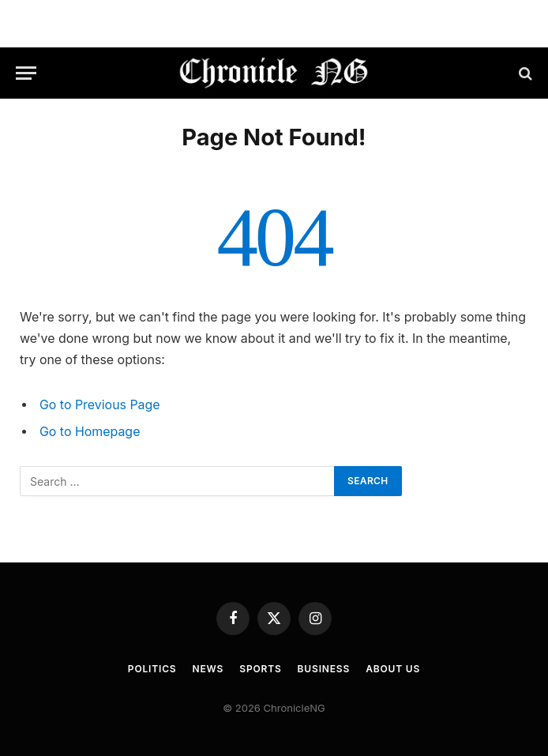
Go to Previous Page (100, 405)
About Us (393, 669)
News (208, 669)
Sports (260, 669)
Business (324, 669)
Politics (152, 669)
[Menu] (26, 73)
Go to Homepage (90, 432)
